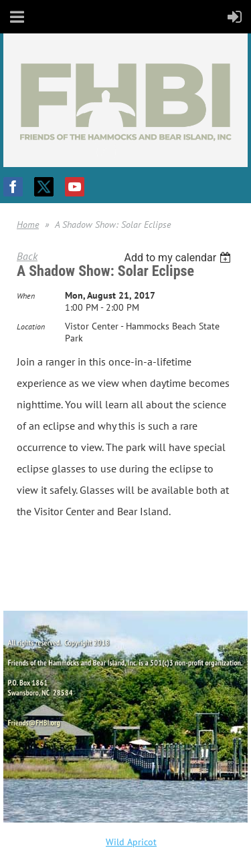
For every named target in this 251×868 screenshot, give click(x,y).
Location (31, 326)
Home (28, 225)
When (26, 296)
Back (27, 256)
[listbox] (179, 258)
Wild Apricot (131, 842)
